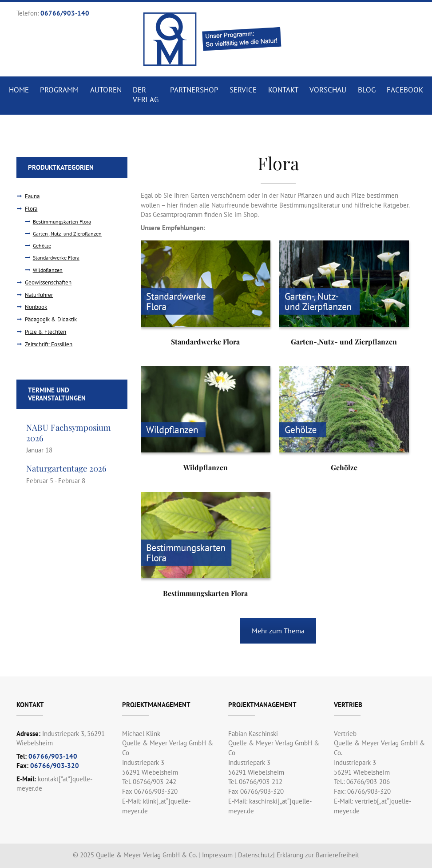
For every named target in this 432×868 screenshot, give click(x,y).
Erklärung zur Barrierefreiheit (318, 855)
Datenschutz (256, 855)
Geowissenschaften (48, 282)
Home (19, 90)
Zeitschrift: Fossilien (49, 344)
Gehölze (42, 246)
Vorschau (328, 90)
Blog (367, 90)
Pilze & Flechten (46, 332)
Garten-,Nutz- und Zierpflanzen (67, 234)
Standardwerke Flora (56, 258)
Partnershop (194, 90)
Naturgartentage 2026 (66, 468)
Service (243, 90)
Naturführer (39, 295)
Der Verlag (146, 95)
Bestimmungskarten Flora (62, 222)
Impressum (217, 855)
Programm (59, 90)
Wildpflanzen (48, 270)
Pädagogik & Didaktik (51, 319)
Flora (31, 209)
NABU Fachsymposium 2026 (69, 433)
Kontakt (283, 90)
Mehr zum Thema (278, 631)
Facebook (405, 90)
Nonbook (36, 307)
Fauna (32, 196)
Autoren (106, 90)
